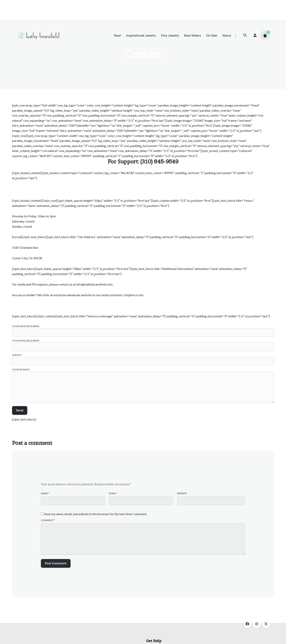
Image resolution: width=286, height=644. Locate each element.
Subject (143, 358)
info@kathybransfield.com (94, 284)
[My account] (255, 35)
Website (182, 493)
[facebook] (247, 624)
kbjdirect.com (134, 295)
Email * (113, 493)
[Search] (245, 35)
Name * (45, 493)
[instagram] (257, 624)
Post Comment (56, 563)
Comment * (48, 520)
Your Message (143, 386)
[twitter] (266, 624)
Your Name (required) (143, 329)
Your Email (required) (143, 344)
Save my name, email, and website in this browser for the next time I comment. (96, 514)
